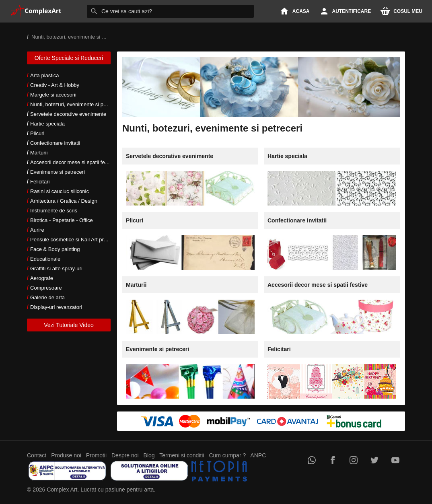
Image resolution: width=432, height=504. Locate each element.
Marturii (39, 153)
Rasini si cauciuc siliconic (60, 191)
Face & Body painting (55, 249)
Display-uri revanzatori (56, 307)
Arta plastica (45, 75)
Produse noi (66, 455)
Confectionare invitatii (55, 143)
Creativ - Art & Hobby (55, 85)
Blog (149, 455)
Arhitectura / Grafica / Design (64, 201)
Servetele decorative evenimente (68, 114)
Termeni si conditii (182, 455)
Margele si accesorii (53, 95)
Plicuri (37, 133)
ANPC (258, 455)
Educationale (45, 259)
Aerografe (42, 278)
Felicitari (40, 182)
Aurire (37, 230)
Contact (37, 455)
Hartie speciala (47, 124)
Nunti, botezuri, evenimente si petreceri (75, 104)
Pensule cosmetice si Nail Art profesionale (79, 240)
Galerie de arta (47, 297)
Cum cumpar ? (227, 455)
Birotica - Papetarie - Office (62, 220)
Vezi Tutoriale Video (69, 325)
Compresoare (46, 288)
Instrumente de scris (54, 211)
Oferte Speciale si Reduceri (69, 58)
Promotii (96, 455)
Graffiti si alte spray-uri (56, 268)
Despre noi (125, 455)
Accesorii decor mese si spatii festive (73, 162)
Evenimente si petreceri (58, 172)
